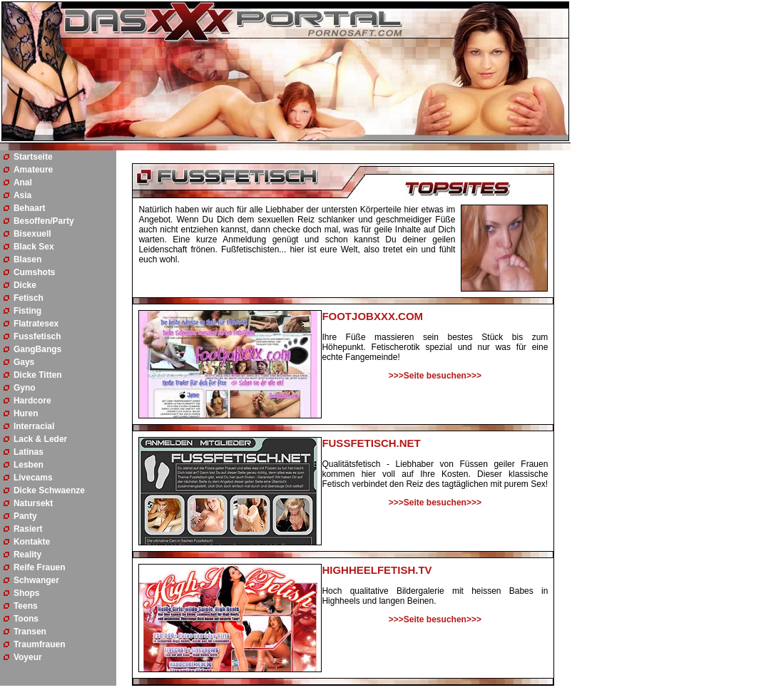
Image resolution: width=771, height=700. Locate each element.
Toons (26, 619)
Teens (26, 606)
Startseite (33, 157)
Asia (22, 195)
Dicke (25, 285)
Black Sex (34, 247)
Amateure (33, 170)
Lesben (29, 465)
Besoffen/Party (44, 221)
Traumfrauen (40, 644)
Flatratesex (36, 324)
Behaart (30, 208)
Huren (26, 413)
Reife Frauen (40, 567)
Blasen (27, 259)
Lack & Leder (40, 439)
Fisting (27, 311)
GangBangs (37, 349)
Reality (27, 555)
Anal (23, 182)
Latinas (29, 452)
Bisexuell (32, 234)
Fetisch (29, 298)
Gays (24, 362)
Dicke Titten (38, 375)
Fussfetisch (37, 336)
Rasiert (28, 529)
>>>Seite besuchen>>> (435, 376)
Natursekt (33, 503)
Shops (27, 593)
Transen (30, 632)
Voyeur (28, 657)
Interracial (34, 426)
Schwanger (36, 580)
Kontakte (32, 542)
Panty (25, 516)
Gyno (25, 388)
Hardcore (32, 401)
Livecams (33, 478)
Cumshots (35, 272)
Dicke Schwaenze (49, 490)
